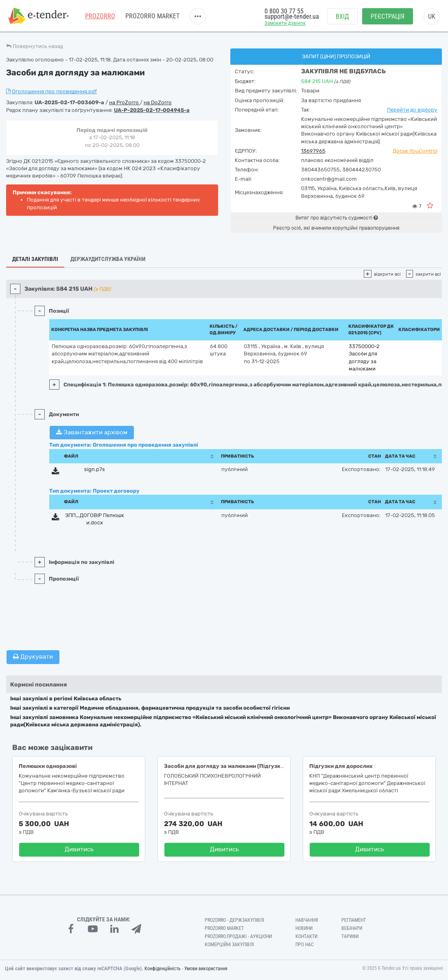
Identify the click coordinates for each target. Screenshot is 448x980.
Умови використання (206, 969)
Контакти (306, 936)
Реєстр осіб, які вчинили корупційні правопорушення (336, 228)
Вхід (342, 16)
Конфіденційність (163, 969)
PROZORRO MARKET (152, 16)
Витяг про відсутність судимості (337, 218)
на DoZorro (158, 102)
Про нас (305, 945)
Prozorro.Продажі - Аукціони (238, 936)
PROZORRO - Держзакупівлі (234, 920)
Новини (304, 928)
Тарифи (350, 936)
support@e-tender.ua (292, 16)
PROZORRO (100, 16)
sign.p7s (95, 469)
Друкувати (33, 657)
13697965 (313, 151)
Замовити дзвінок (285, 23)
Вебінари (352, 928)
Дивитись (79, 849)
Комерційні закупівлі (229, 945)
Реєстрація (388, 16)
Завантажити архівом (92, 432)
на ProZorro (125, 102)
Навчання (307, 920)
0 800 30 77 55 (284, 11)
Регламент (354, 920)
